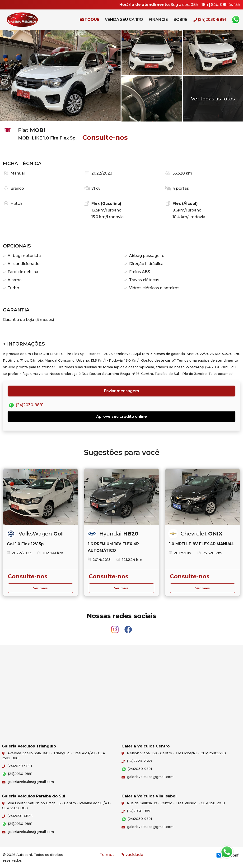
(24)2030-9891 (26, 405)
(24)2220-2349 (137, 761)
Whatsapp (236, 20)
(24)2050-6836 (17, 816)
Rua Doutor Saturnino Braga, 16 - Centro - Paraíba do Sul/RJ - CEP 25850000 (57, 806)
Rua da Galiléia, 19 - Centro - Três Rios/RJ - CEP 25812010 (173, 803)
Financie (158, 20)
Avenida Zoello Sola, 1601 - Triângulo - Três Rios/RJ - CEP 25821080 (54, 756)
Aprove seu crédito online (121, 416)
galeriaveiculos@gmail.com (28, 782)
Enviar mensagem (121, 391)
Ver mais (40, 588)
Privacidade (132, 855)
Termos (107, 855)
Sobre (180, 20)
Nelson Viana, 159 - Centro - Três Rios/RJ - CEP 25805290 (174, 753)
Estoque (89, 20)
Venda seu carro (124, 20)
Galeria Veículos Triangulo (33, 20)
